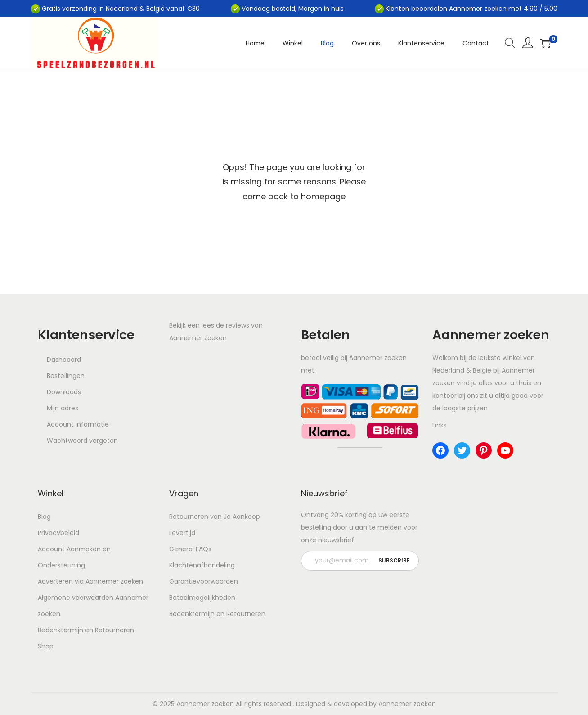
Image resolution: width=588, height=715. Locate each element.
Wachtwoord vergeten (82, 441)
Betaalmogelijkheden (202, 598)
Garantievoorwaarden (204, 581)
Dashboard (64, 360)
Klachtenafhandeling (202, 565)
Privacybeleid (58, 533)
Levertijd (182, 533)
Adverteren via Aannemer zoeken (90, 581)
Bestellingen (66, 376)
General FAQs (190, 549)
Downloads (64, 392)
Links (440, 425)
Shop (46, 646)
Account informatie (78, 424)
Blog (44, 517)
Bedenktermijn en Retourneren (86, 630)
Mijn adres (63, 408)
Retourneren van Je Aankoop (215, 517)
